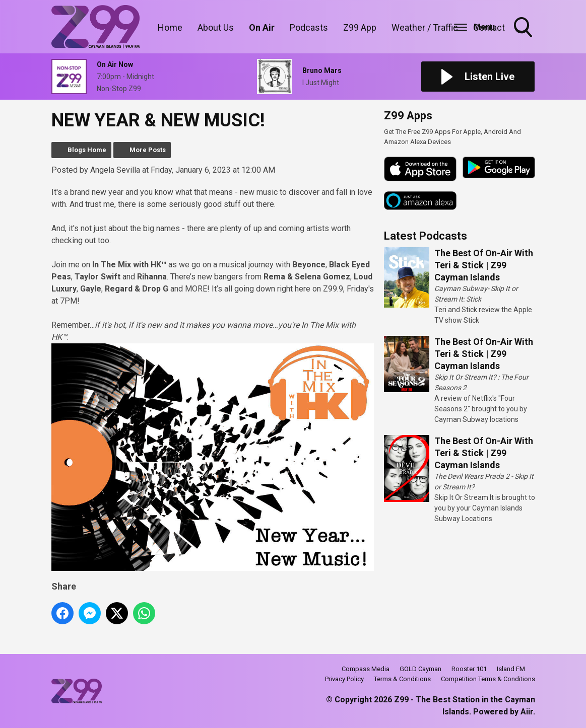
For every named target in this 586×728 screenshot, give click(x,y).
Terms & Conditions (402, 679)
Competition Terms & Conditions (488, 679)
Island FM (511, 669)
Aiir (527, 712)
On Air (262, 27)
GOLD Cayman (420, 669)
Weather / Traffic (425, 27)
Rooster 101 (469, 669)
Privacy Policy (344, 679)
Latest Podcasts (426, 236)
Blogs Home (87, 150)
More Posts (148, 150)
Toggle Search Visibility (524, 28)
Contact (489, 27)
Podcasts (309, 27)
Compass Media (366, 669)
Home (170, 27)
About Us (216, 27)
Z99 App (360, 27)
